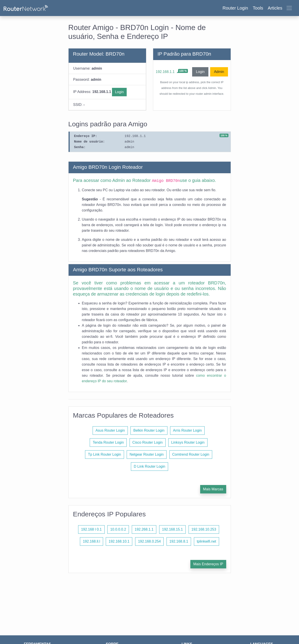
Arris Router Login (187, 430)
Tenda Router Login (108, 442)
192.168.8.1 (179, 541)
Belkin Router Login (149, 430)
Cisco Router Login (148, 442)
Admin (219, 72)
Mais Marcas (213, 489)
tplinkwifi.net (206, 541)
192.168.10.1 (119, 541)
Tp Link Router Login (105, 454)
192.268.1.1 (144, 529)
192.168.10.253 (204, 529)
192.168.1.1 (165, 72)
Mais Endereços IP (208, 564)
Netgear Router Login (147, 454)
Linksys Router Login (188, 442)
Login (119, 92)
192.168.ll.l (91, 541)
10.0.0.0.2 (118, 529)
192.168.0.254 (149, 541)
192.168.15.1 (172, 529)
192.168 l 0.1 (91, 529)
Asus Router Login (110, 430)
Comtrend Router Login (191, 454)
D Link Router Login (149, 466)
